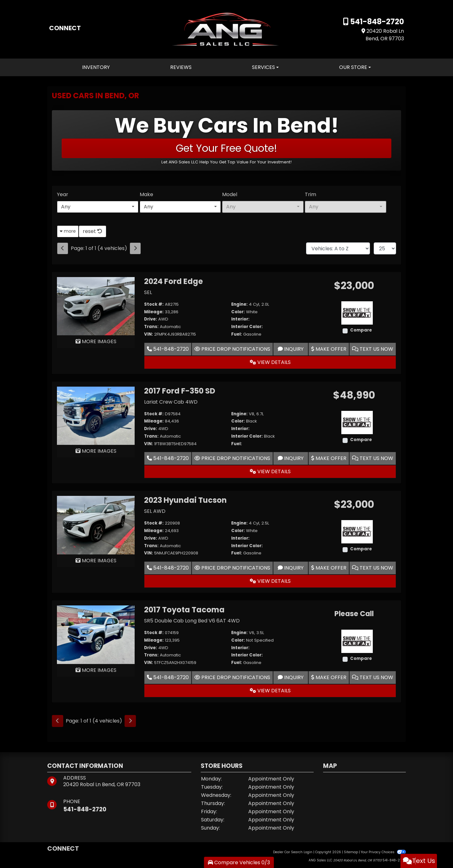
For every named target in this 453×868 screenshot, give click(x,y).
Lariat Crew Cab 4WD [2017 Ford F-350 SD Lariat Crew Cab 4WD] (171, 402)
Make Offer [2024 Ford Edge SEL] (329, 349)
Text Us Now (373, 349)
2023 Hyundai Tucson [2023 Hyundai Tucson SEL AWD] (185, 500)
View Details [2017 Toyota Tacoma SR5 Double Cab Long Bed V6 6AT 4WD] (270, 691)
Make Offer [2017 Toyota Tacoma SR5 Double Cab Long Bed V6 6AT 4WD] (329, 677)
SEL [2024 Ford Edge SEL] (148, 292)
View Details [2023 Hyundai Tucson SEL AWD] (270, 581)
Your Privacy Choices (383, 852)
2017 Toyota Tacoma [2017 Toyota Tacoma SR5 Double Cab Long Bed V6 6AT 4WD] (184, 610)
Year (63, 194)
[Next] (135, 248)
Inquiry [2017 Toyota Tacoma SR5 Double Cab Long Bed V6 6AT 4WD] (291, 677)
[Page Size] (385, 248)
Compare (361, 330)
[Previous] (63, 248)
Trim (310, 194)
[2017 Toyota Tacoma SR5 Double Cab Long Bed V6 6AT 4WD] (96, 634)
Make (146, 194)
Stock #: (154, 304)
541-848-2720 (376, 22)
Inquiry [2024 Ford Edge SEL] (291, 349)
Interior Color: (247, 327)
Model (230, 194)
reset (92, 231)
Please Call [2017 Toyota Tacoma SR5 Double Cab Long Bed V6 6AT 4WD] (354, 614)
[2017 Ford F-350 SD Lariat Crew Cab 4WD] (96, 415)
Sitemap (351, 852)
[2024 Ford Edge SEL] (96, 306)
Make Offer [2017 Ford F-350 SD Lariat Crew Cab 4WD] (329, 458)
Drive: (151, 319)
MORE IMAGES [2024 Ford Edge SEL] (96, 341)
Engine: (239, 304)
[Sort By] (338, 248)
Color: (238, 312)
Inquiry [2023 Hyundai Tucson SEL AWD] (291, 568)
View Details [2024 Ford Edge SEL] (270, 362)
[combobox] (98, 207)
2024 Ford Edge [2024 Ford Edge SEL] (173, 281)
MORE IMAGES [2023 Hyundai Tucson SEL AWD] (96, 561)
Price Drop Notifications (232, 349)
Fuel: (237, 334)
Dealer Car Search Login (293, 852)
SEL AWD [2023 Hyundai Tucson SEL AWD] (155, 511)
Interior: (240, 319)
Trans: (151, 327)
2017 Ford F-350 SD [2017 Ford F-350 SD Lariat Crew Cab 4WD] (180, 391)
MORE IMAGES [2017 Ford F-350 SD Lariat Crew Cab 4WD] (96, 451)
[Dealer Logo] (226, 29)
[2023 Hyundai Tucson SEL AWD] (96, 525)
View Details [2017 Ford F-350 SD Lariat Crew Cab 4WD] (270, 471)
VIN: (148, 334)
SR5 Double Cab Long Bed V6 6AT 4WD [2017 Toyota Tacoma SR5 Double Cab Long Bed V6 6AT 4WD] (192, 621)
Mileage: (154, 312)
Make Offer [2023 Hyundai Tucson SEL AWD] (329, 568)
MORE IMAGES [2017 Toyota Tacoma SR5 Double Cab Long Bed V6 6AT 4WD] (96, 670)
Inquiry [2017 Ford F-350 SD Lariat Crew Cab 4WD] (291, 458)
